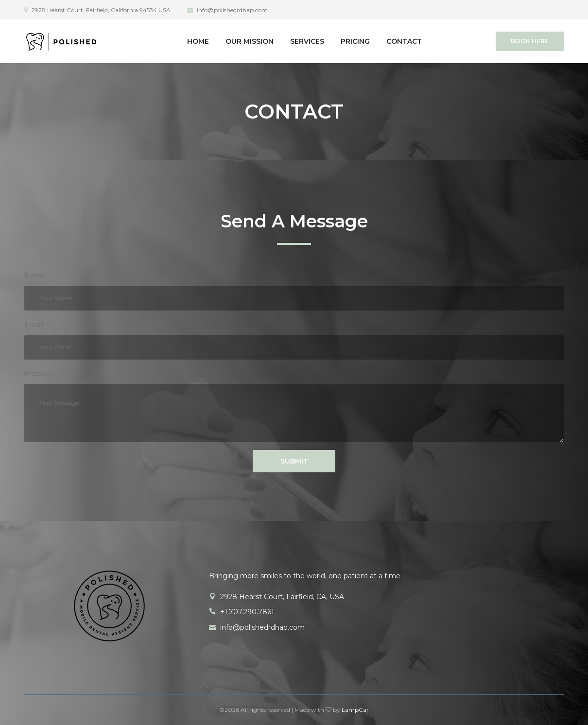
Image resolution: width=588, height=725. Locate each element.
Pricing (355, 41)
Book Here (530, 41)
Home (198, 41)
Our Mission (250, 41)
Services (307, 41)
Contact (404, 41)
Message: (41, 374)
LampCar (355, 710)
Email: (35, 325)
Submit (294, 461)
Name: (36, 276)
